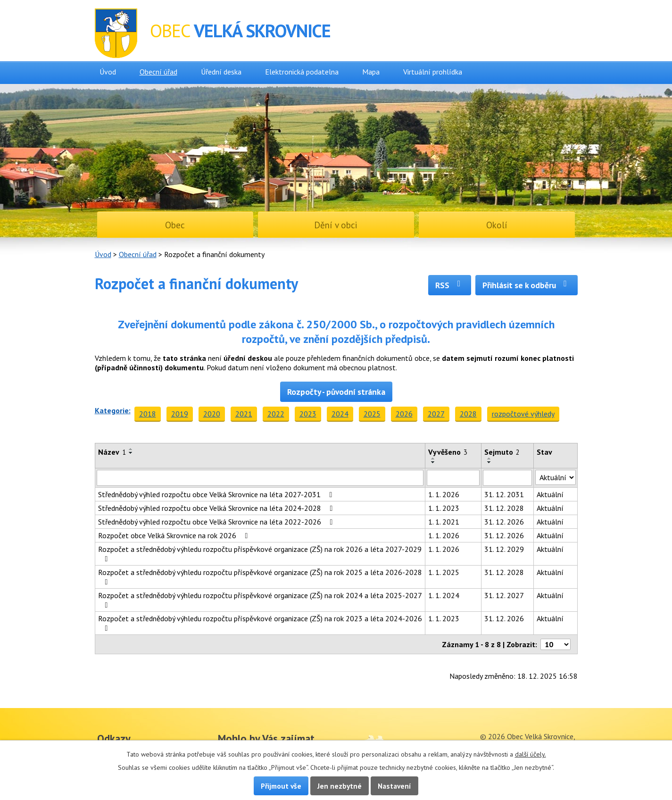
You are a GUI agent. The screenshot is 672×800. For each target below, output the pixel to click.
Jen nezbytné (340, 786)
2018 (148, 414)
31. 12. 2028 (504, 508)
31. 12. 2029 (504, 549)
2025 (372, 414)
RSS (450, 285)
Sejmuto (502, 452)
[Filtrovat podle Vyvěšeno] (453, 478)
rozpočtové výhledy (523, 414)
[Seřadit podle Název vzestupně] (131, 449)
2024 (340, 414)
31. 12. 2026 (504, 522)
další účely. (531, 754)
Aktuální (550, 494)
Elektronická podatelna (302, 72)
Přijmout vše (281, 786)
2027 (436, 414)
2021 (244, 414)
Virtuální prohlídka (433, 72)
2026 (404, 414)
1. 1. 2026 (444, 494)
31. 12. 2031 (504, 494)
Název (112, 452)
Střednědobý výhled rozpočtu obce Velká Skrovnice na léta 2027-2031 (217, 494)
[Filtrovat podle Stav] (556, 477)
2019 (180, 414)
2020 (212, 414)
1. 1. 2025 (444, 572)
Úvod (108, 72)
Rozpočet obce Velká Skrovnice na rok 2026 (175, 535)
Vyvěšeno (448, 452)
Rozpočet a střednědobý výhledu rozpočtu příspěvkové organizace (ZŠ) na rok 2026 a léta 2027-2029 (260, 554)
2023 (308, 414)
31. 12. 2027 (504, 595)
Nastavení (394, 786)
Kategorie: (113, 410)
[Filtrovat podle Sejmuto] (507, 478)
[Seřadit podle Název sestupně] (131, 453)
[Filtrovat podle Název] (260, 478)
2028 (468, 414)
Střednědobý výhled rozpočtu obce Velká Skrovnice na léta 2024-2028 (217, 508)
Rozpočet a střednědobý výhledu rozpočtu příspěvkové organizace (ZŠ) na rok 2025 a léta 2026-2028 (260, 577)
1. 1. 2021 (444, 522)
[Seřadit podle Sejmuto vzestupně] (489, 458)
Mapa (371, 72)
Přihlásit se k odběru (527, 285)
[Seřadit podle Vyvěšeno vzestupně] (433, 458)
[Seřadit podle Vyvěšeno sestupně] (433, 462)
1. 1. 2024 (444, 595)
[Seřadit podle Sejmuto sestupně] (489, 462)
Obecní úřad (158, 72)
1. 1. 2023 (444, 508)
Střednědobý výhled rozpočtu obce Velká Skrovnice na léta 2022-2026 (217, 522)
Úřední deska (221, 72)
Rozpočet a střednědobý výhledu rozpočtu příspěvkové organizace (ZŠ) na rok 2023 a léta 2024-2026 (260, 623)
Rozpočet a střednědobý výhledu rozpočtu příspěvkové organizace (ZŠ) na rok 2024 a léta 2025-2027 (260, 600)
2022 (276, 414)
